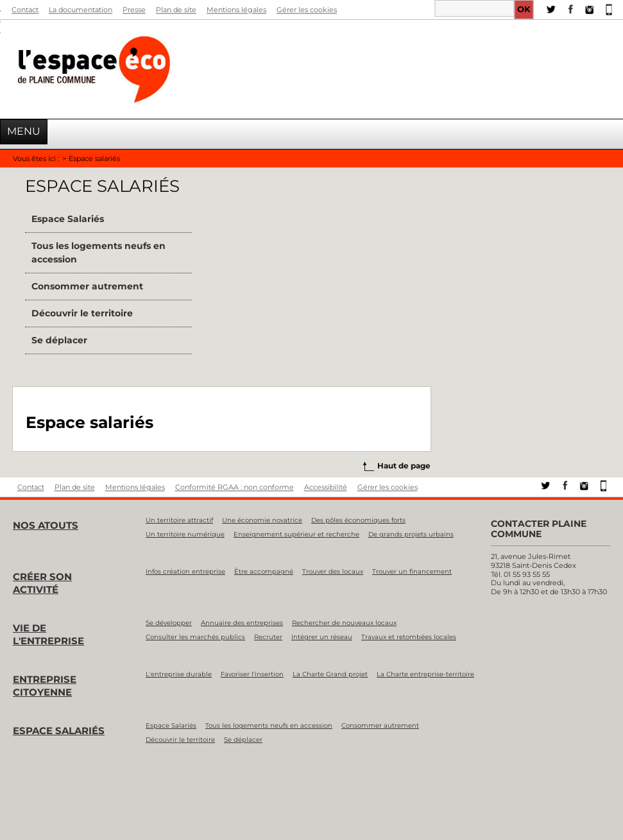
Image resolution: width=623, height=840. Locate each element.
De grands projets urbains (411, 534)
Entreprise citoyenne (45, 686)
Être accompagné (264, 571)
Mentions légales (236, 10)
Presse (134, 10)
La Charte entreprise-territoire (425, 674)
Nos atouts (46, 525)
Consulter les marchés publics (195, 637)
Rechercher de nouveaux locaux (344, 623)
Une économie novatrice (262, 520)
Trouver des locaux (333, 571)
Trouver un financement (412, 571)
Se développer (169, 623)
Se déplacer (59, 340)
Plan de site (176, 10)
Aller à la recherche (0, 26)
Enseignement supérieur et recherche (296, 534)
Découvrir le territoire (82, 313)
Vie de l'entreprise (48, 634)
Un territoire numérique (185, 534)
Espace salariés (59, 731)
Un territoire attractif (179, 520)
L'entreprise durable (179, 674)
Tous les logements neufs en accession (98, 253)
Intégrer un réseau (322, 637)
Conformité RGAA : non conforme (235, 488)
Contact (25, 10)
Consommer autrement (87, 286)
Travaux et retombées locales (409, 637)
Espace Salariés (68, 219)
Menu (24, 131)
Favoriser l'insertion (252, 674)
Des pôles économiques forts (358, 520)
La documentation (81, 10)
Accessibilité (326, 488)
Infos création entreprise (185, 571)
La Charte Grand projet (330, 674)
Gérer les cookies (307, 10)
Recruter (268, 637)
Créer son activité (42, 583)
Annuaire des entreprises (242, 623)
